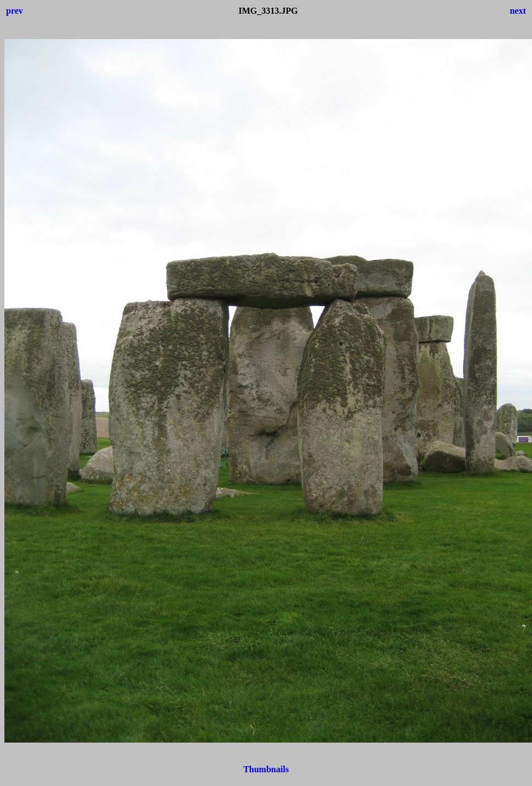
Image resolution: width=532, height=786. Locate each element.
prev (15, 11)
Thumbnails (266, 769)
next (518, 11)
